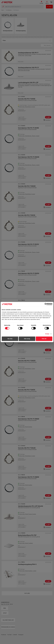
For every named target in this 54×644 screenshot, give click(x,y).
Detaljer (47, 334)
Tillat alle (44, 339)
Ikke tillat (10, 339)
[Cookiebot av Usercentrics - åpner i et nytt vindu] (46, 304)
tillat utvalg (27, 339)
